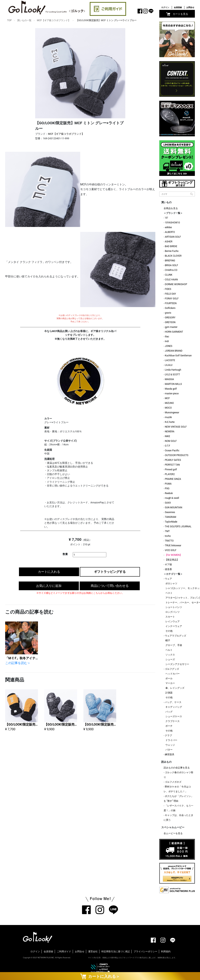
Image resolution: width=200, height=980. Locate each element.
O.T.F (167, 446)
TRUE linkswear (173, 545)
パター (169, 750)
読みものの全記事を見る (177, 768)
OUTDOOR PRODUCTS (177, 455)
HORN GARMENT (174, 332)
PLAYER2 (170, 474)
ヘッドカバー (173, 674)
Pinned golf (171, 470)
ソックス (170, 655)
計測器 (169, 693)
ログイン (165, 7)
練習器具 (170, 754)
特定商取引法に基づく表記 (116, 952)
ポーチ (169, 726)
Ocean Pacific (172, 451)
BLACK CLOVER (173, 256)
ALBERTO (170, 232)
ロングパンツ (173, 612)
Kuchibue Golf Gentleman (178, 356)
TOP (9, 20)
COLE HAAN (171, 280)
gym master (171, 327)
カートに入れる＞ (100, 976)
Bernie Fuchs (172, 251)
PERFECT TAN (172, 465)
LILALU (169, 365)
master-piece (172, 394)
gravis (168, 313)
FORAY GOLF (172, 299)
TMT (167, 531)
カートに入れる (49, 572)
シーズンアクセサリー (177, 664)
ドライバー (171, 740)
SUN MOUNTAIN (174, 508)
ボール (169, 678)
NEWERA (170, 432)
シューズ (170, 659)
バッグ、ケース (173, 702)
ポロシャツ (171, 583)
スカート (170, 617)
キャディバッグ (174, 707)
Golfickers (170, 308)
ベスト (169, 593)
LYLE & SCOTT (172, 375)
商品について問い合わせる (110, 586)
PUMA (168, 484)
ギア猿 (168, 564)
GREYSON (170, 322)
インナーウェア (174, 626)
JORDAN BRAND (174, 351)
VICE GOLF (171, 550)
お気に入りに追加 (49, 586)
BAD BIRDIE (171, 246)
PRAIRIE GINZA (173, 479)
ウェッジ (170, 745)
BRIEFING (170, 261)
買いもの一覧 (24, 20)
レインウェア (173, 621)
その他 (169, 631)
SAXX (168, 503)
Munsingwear (172, 413)
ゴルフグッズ (172, 669)
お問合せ (190, 7)
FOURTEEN (171, 303)
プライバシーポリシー (145, 952)
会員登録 (178, 7)
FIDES (168, 289)
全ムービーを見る (173, 833)
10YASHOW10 (172, 223)
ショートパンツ (174, 607)
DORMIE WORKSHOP (176, 284)
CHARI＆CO (171, 270)
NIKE (167, 436)
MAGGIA (169, 379)
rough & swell (172, 498)
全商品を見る (171, 208)
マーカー (170, 683)
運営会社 (93, 952)
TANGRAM (170, 517)
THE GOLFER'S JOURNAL (178, 527)
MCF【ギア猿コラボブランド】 (54, 20)
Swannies (170, 512)
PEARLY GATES (173, 460)
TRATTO (169, 541)
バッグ (169, 712)
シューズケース (174, 716)
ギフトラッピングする (110, 572)
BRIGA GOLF (171, 265)
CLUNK (169, 275)
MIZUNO (169, 403)
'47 (166, 218)
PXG (167, 489)
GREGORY (170, 318)
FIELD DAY (170, 294)
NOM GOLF (171, 441)
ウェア (168, 579)
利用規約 (166, 952)
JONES (168, 346)
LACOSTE (170, 360)
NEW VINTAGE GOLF (176, 427)
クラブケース (173, 721)
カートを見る (177, 14)
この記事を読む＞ (18, 663)
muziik (168, 417)
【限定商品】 (172, 560)
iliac (167, 337)
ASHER (169, 242)
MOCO (168, 408)
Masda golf (171, 389)
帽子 (168, 640)
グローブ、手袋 (174, 645)
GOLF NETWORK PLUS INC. (44, 958)
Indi (167, 341)
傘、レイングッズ (175, 688)
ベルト (169, 650)
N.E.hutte (170, 422)
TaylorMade (171, 522)
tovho (168, 536)
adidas (168, 227)
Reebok (169, 493)
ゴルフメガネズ (173, 782)
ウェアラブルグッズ (175, 636)
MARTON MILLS (173, 384)
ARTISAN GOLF (173, 237)
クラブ (168, 735)
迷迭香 (168, 569)
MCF (167, 398)
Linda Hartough (173, 370)
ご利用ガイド (64, 952)
